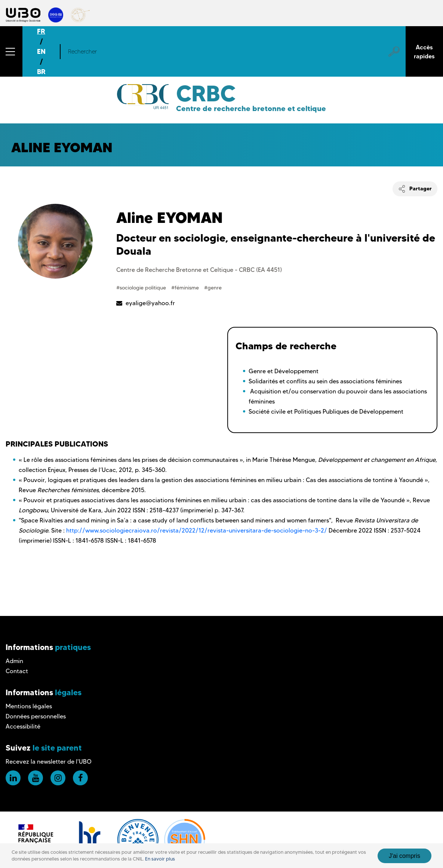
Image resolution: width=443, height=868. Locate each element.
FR (41, 31)
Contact (17, 671)
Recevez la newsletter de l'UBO (49, 762)
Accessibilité (23, 726)
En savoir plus (160, 859)
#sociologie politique (142, 288)
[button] (11, 51)
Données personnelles (36, 716)
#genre (213, 288)
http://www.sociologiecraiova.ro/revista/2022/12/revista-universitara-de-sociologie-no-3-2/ (197, 530)
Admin (14, 661)
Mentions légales (29, 706)
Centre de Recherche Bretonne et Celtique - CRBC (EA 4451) (199, 270)
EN (41, 51)
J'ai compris (404, 856)
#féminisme (186, 288)
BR (41, 72)
